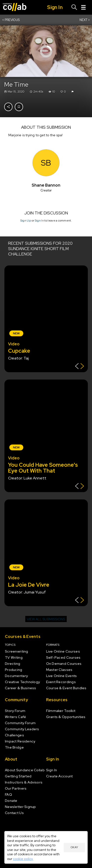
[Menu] (83, 7)
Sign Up (25, 220)
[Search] (74, 7)
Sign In (39, 220)
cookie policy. (23, 859)
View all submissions (46, 619)
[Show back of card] (80, 367)
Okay (74, 847)
